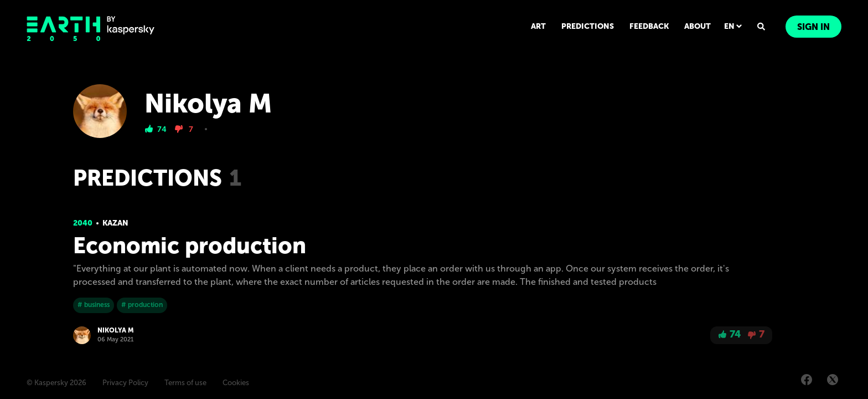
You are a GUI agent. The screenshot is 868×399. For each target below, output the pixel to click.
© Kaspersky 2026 (56, 383)
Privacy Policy (125, 383)
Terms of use (185, 383)
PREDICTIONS (588, 26)
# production (142, 305)
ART (538, 26)
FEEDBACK (649, 26)
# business (94, 305)
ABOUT (697, 26)
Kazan (115, 223)
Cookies (236, 383)
